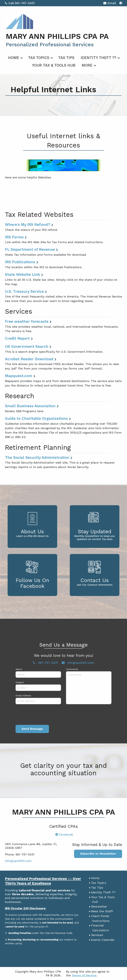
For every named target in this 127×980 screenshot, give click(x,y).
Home (14, 58)
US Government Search (27, 346)
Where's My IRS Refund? (28, 225)
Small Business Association (30, 406)
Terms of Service (84, 975)
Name (19, 669)
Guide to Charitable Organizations (36, 418)
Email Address (23, 696)
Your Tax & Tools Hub (54, 65)
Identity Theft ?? (98, 58)
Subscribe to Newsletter (98, 854)
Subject (20, 682)
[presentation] (41, 715)
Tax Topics (39, 58)
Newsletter (99, 906)
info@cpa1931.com (78, 663)
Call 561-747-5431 (20, 3)
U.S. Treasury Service (24, 291)
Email (110, 4)
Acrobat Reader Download (29, 359)
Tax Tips (66, 58)
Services (97, 935)
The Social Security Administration (37, 457)
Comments (72, 669)
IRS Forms (14, 237)
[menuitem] (15, 57)
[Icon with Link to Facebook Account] (121, 3)
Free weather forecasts (27, 321)
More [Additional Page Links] (87, 65)
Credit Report (17, 338)
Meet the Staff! (102, 911)
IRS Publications (20, 262)
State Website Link (22, 274)
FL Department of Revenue (30, 249)
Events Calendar (103, 940)
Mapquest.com (19, 376)
